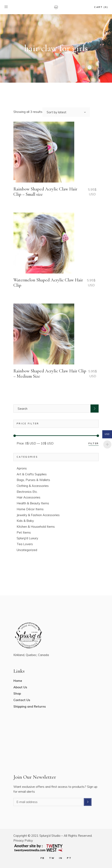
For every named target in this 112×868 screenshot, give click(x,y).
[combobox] (66, 112)
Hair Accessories (29, 497)
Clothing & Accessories (33, 486)
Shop (17, 693)
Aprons (22, 468)
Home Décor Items (30, 509)
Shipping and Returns (30, 706)
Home (18, 681)
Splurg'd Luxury (27, 538)
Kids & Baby (25, 521)
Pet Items (24, 532)
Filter (94, 443)
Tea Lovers (25, 544)
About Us (20, 687)
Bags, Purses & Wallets (33, 480)
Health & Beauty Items (33, 503)
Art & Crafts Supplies (32, 474)
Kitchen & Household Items (36, 527)
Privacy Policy (23, 840)
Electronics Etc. (27, 492)
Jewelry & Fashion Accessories (38, 515)
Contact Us (22, 700)
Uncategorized (27, 550)
